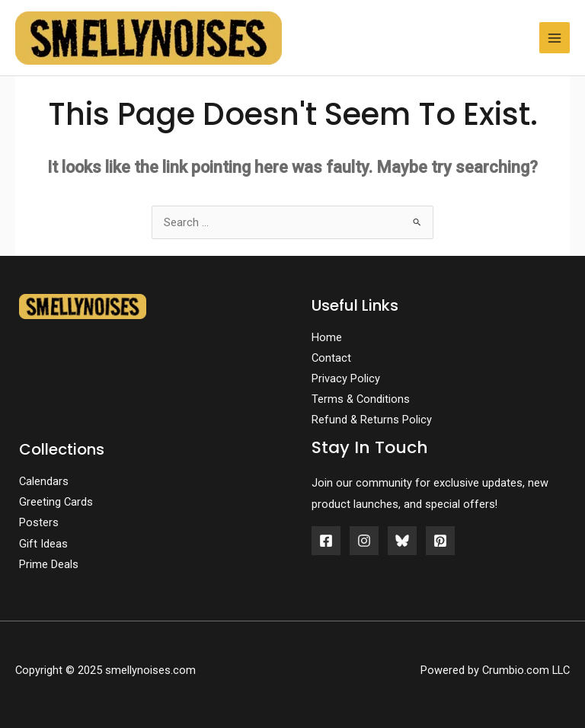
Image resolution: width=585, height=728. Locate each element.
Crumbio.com (516, 670)
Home (327, 337)
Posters (39, 522)
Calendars (44, 481)
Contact (331, 358)
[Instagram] (364, 541)
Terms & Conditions (361, 399)
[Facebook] (326, 541)
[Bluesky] (402, 541)
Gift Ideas (43, 544)
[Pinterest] (440, 541)
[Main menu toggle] (555, 37)
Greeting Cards (56, 502)
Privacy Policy (346, 378)
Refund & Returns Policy (372, 420)
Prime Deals (49, 564)
